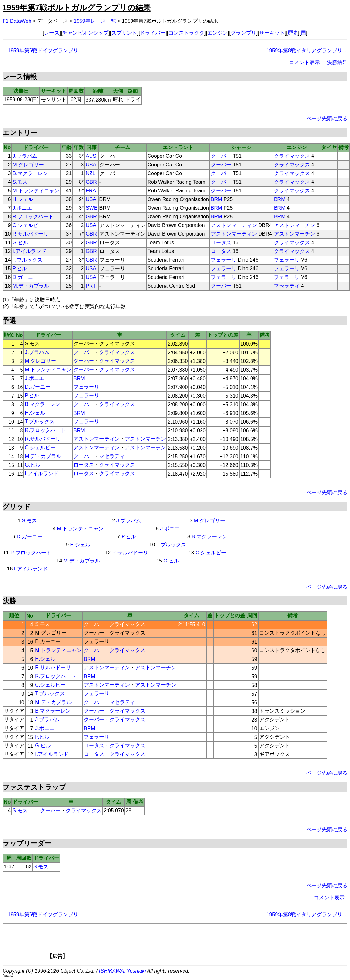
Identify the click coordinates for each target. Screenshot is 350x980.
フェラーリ (224, 260)
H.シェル (23, 199)
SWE (91, 208)
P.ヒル (20, 269)
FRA (91, 191)
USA (91, 165)
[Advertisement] (186, 943)
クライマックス (292, 156)
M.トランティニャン (36, 191)
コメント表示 (304, 62)
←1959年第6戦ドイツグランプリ (41, 51)
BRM (217, 199)
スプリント (124, 33)
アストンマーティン (234, 225)
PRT (91, 286)
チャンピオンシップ (85, 33)
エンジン (218, 33)
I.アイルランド (29, 251)
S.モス (20, 182)
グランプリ (243, 33)
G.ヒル (20, 243)
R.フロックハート (33, 217)
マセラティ (287, 286)
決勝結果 (337, 62)
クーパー (221, 156)
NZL (90, 173)
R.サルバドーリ (30, 234)
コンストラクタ (186, 33)
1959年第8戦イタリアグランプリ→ (307, 51)
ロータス (221, 243)
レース (52, 33)
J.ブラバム (25, 156)
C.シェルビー (28, 225)
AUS (91, 156)
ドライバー (153, 33)
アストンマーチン (295, 225)
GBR (91, 182)
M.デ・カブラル (31, 286)
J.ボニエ (22, 208)
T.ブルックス (27, 260)
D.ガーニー (25, 277)
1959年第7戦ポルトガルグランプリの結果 (77, 8)
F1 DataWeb (17, 21)
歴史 (293, 33)
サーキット (272, 33)
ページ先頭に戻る (327, 118)
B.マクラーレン (30, 173)
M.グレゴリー (28, 165)
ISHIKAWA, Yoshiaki (123, 971)
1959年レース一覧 (95, 21)
